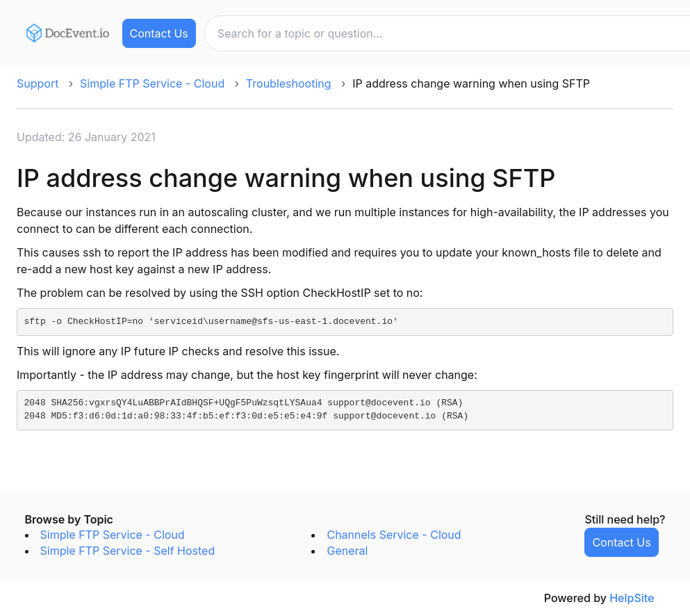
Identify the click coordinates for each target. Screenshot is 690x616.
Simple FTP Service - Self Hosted (128, 551)
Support (38, 83)
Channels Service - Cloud (394, 535)
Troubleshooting (289, 83)
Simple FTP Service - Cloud (152, 83)
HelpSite (632, 598)
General (347, 551)
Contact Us (159, 33)
